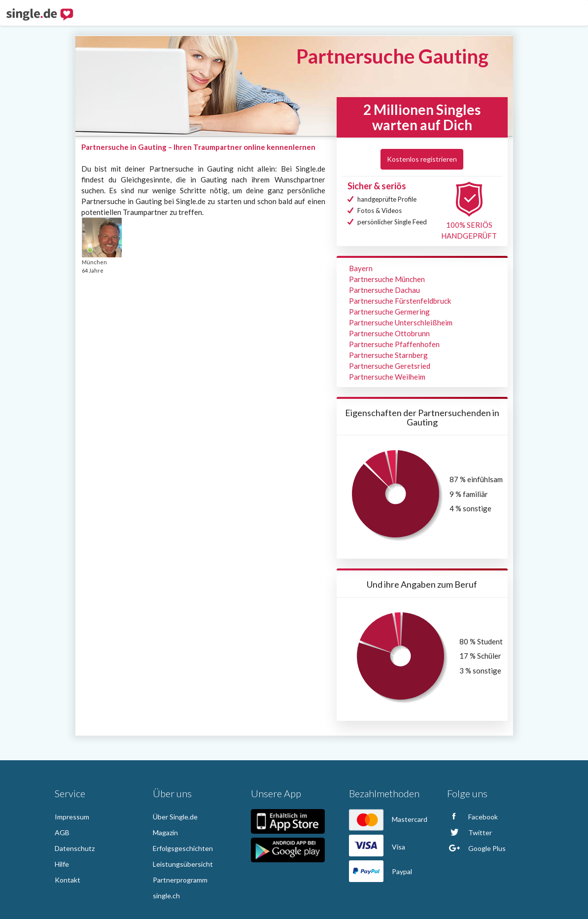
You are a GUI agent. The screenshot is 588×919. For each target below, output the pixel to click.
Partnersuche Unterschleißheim (401, 322)
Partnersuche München (387, 279)
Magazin (165, 832)
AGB (62, 832)
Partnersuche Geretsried (390, 366)
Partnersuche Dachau (384, 290)
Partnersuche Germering (389, 312)
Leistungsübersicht (183, 864)
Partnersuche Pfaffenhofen (394, 344)
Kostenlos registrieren (422, 159)
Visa (377, 847)
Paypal (380, 871)
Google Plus (476, 848)
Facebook (472, 817)
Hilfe (62, 864)
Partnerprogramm (180, 880)
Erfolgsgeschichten (183, 848)
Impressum (72, 817)
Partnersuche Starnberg (388, 355)
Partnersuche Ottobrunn (389, 333)
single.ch (166, 896)
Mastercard (388, 819)
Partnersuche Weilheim (387, 377)
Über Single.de (175, 817)
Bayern (361, 268)
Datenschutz (75, 848)
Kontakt (68, 880)
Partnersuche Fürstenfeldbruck (400, 301)
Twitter (469, 832)
